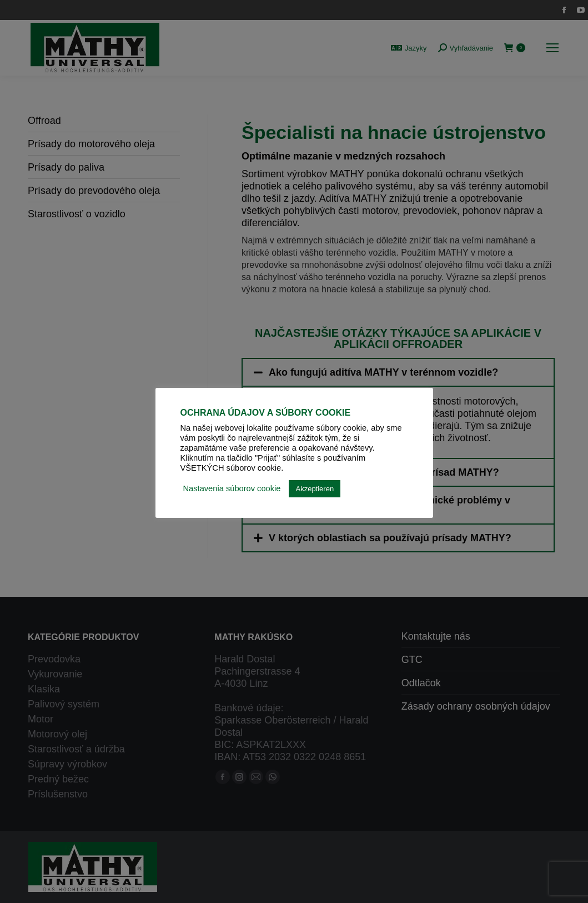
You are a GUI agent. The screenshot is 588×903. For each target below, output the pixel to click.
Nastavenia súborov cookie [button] (232, 488)
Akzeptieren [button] (315, 489)
